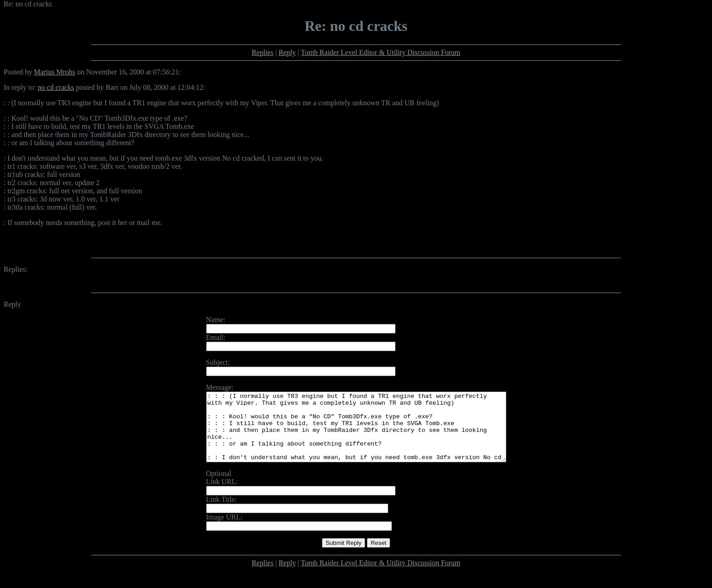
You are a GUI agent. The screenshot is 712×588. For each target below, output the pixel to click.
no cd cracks (56, 87)
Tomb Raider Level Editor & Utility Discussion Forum (381, 52)
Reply (287, 52)
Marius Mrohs (55, 72)
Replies (262, 52)
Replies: (15, 269)
